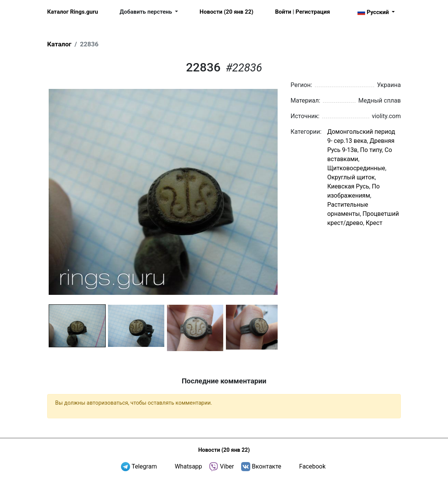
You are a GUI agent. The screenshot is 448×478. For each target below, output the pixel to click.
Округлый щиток (351, 177)
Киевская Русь (348, 186)
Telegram (144, 466)
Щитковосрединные (356, 168)
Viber (227, 466)
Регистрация (313, 12)
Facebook (312, 466)
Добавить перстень (147, 12)
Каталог (59, 44)
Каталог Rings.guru (73, 12)
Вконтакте (266, 466)
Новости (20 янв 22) (226, 12)
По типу (371, 150)
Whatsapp (188, 466)
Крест (374, 223)
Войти (283, 12)
